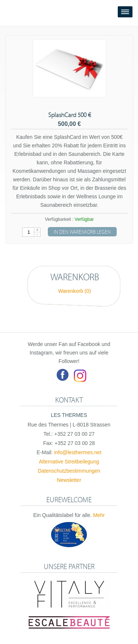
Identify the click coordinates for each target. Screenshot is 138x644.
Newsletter (69, 480)
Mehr (99, 515)
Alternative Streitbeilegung (69, 462)
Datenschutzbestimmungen (69, 471)
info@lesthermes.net (78, 452)
